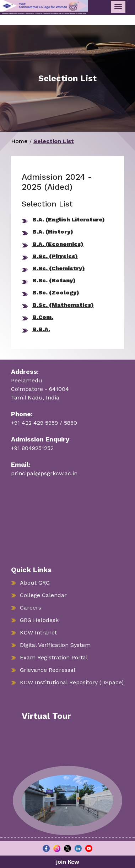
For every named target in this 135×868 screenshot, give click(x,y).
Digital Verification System (55, 645)
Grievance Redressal (48, 670)
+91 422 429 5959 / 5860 (44, 423)
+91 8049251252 (32, 448)
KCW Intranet (38, 632)
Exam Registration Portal (54, 657)
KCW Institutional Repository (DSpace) (72, 682)
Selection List (54, 141)
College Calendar (43, 595)
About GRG (35, 583)
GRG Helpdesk (39, 620)
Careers (31, 608)
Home (19, 141)
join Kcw (68, 862)
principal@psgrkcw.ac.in (44, 473)
